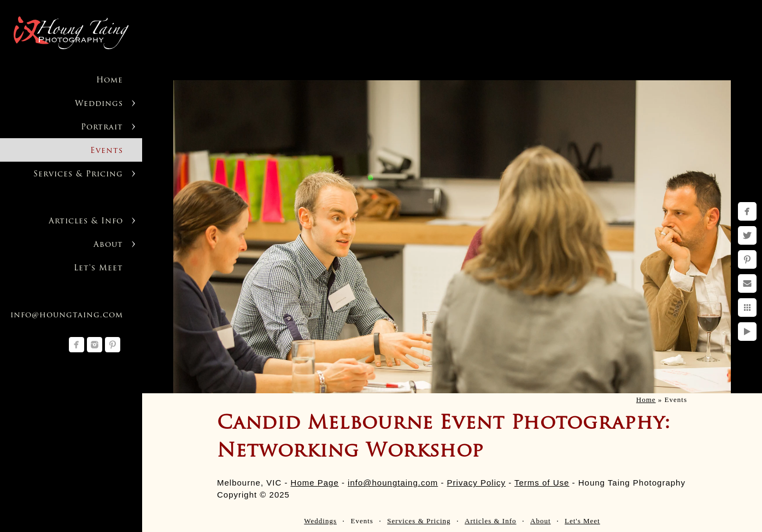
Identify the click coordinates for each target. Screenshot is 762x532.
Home (110, 81)
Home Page (315, 483)
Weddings (99, 104)
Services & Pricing (78, 175)
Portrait (102, 128)
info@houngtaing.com (67, 315)
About (108, 245)
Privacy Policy (476, 483)
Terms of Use (542, 483)
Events (107, 151)
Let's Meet (98, 268)
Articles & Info (86, 221)
